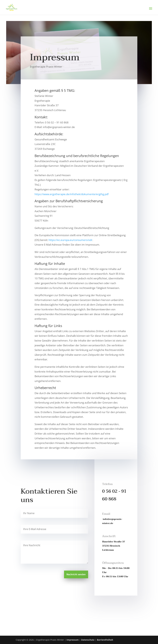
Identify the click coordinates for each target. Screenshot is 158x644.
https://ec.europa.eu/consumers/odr (71, 240)
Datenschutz (88, 640)
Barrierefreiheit (105, 640)
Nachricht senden (76, 575)
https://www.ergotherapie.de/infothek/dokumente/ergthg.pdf (72, 194)
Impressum (73, 640)
